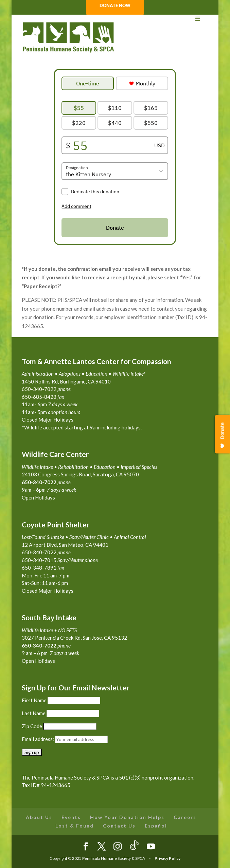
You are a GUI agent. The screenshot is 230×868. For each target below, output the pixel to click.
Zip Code (32, 726)
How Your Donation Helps (127, 817)
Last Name (34, 713)
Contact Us (119, 826)
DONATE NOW (115, 6)
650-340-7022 (39, 645)
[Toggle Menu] (115, 19)
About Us (39, 817)
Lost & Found (75, 826)
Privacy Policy (167, 858)
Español (156, 826)
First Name (34, 700)
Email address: (38, 739)
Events (71, 817)
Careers (185, 817)
